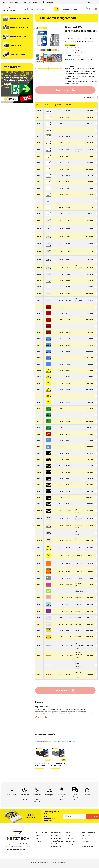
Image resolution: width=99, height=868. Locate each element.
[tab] (39, 703)
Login (37, 844)
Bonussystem (71, 841)
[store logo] (11, 9)
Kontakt (27, 2)
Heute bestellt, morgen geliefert (25, 797)
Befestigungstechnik (57, 838)
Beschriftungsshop (57, 847)
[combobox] (40, 9)
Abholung (69, 844)
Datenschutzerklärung (88, 847)
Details (39, 702)
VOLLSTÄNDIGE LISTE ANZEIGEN (64, 741)
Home (4, 2)
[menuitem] (17, 18)
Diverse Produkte (57, 844)
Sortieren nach (90, 98)
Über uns (39, 838)
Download (19, 2)
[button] (39, 39)
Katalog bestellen (31, 816)
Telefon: (90, 2)
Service (34, 2)
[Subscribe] (87, 816)
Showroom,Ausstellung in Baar (62, 797)
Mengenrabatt (72, 59)
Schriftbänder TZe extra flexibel (42, 765)
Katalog (10, 2)
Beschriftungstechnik (57, 835)
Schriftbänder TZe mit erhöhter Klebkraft (58, 765)
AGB (83, 844)
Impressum (85, 841)
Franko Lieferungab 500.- (75, 797)
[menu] (17, 36)
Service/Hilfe (86, 835)
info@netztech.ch (24, 847)
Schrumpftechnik (57, 841)
